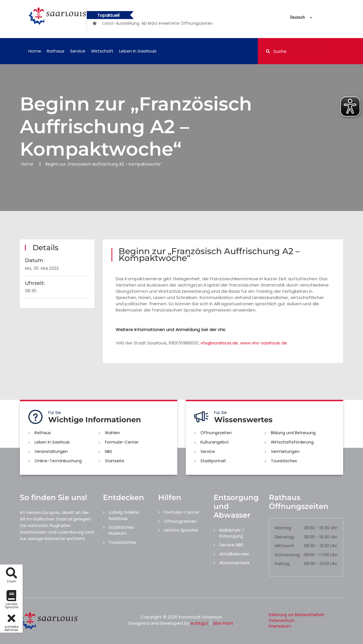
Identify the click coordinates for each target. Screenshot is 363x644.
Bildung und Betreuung (293, 433)
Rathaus (56, 51)
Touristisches (284, 461)
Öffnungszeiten (216, 433)
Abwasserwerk (234, 563)
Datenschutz (282, 620)
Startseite (115, 461)
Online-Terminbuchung (58, 461)
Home (35, 51)
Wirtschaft (102, 51)
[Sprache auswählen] (295, 17)
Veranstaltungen (51, 451)
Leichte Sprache (181, 530)
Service (78, 51)
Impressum (280, 626)
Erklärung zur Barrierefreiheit (296, 615)
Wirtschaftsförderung (292, 442)
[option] (166, 23)
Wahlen (112, 433)
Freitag (282, 563)
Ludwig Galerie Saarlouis (124, 515)
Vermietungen (285, 451)
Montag (283, 528)
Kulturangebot (215, 442)
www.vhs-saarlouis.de (264, 343)
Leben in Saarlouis (138, 51)
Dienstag (284, 537)
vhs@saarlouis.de (219, 343)
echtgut (199, 623)
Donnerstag (287, 555)
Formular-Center (122, 442)
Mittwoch (285, 546)
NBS (108, 451)
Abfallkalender (234, 554)
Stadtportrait (213, 461)
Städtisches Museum (121, 530)
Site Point (223, 623)
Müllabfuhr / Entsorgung (232, 533)
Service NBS (231, 545)
